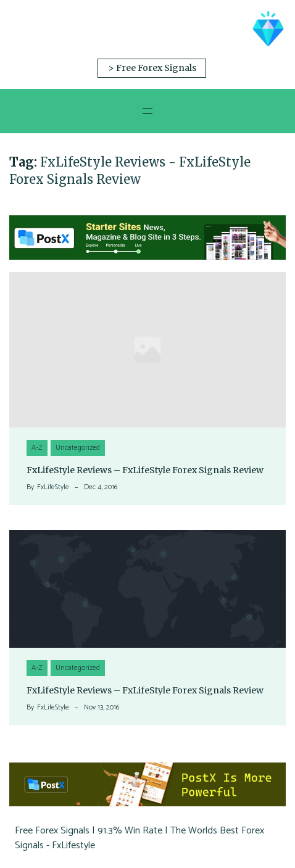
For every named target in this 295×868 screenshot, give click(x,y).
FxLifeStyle (53, 487)
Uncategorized (78, 448)
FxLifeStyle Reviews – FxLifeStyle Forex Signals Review (145, 470)
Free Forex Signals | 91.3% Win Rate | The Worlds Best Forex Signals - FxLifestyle (139, 838)
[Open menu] (147, 111)
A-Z (37, 448)
